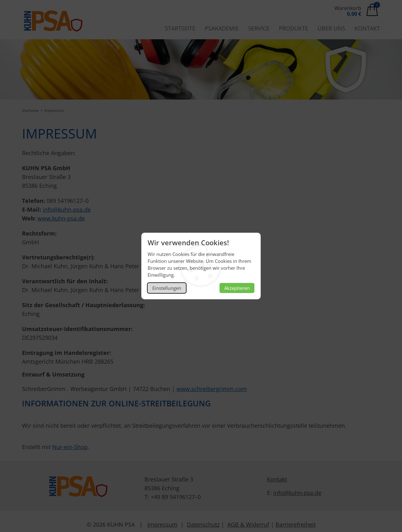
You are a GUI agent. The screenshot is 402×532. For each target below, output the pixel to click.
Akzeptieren (237, 288)
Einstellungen (167, 288)
